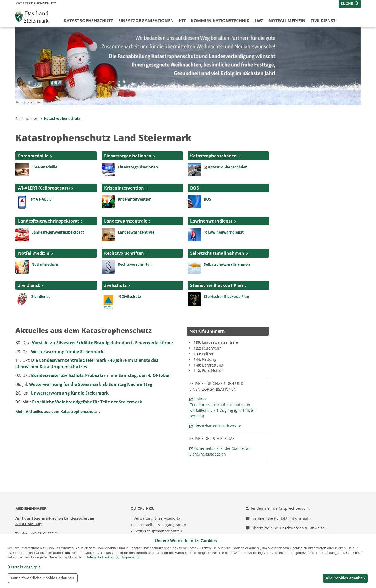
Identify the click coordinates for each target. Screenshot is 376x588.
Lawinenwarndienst (211, 221)
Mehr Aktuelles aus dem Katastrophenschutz (58, 411)
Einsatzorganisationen (146, 21)
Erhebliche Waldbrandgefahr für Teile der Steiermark (87, 402)
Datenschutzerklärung (103, 557)
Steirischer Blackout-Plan (217, 285)
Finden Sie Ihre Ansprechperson (278, 508)
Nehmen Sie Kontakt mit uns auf (278, 518)
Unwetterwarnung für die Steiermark (70, 393)
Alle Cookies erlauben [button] (345, 578)
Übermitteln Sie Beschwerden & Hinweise (286, 528)
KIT (182, 21)
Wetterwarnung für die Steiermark (67, 352)
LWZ (259, 21)
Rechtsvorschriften (124, 253)
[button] (24, 567)
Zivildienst (323, 21)
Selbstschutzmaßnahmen (217, 253)
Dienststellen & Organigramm (160, 525)
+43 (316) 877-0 (44, 534)
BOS (195, 188)
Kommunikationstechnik (220, 21)
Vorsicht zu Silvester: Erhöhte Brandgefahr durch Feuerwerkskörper (103, 343)
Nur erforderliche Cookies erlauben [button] (43, 578)
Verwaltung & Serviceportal (158, 518)
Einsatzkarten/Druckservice (217, 426)
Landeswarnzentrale (126, 221)
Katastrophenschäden (214, 156)
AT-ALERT (44, 199)
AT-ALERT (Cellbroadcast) (44, 188)
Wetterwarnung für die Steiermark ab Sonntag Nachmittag (91, 384)
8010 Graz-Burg (29, 524)
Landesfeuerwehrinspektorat (49, 221)
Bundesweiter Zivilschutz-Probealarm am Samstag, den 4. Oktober (100, 375)
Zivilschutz (115, 285)
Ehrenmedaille (33, 156)
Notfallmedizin (287, 21)
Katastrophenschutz (88, 21)
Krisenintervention (124, 188)
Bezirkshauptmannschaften (158, 531)
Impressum (131, 557)
